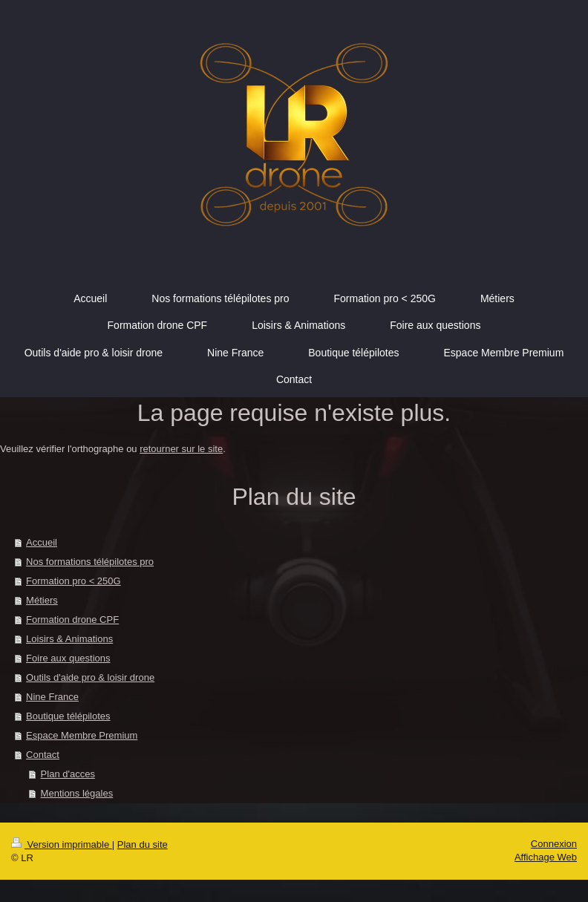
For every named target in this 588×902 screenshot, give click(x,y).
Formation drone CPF (72, 620)
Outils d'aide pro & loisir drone (90, 677)
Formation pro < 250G (73, 581)
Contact (43, 755)
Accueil (42, 542)
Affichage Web (546, 857)
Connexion (554, 844)
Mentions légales (77, 793)
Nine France (52, 697)
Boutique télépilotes (68, 716)
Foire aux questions (68, 658)
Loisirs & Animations (69, 639)
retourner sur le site (181, 449)
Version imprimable (62, 844)
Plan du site (143, 844)
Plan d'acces (68, 774)
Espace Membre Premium (82, 735)
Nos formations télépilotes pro (90, 562)
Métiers (42, 600)
